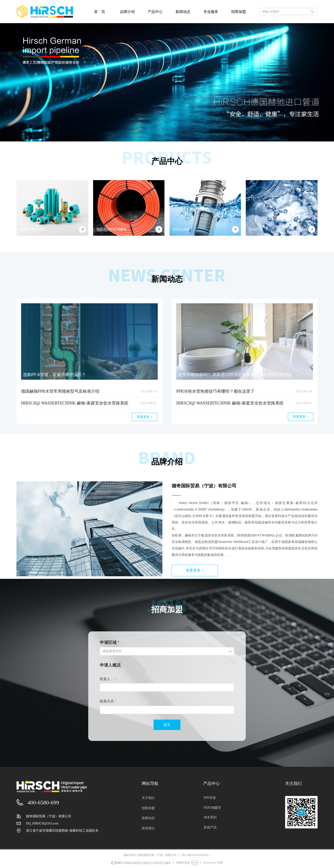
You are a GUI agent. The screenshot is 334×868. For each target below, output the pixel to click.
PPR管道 (210, 798)
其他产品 (210, 827)
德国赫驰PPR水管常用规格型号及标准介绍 (60, 391)
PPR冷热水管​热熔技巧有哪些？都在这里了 (215, 391)
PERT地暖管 (212, 808)
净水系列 (210, 817)
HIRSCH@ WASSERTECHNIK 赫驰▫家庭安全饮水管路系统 (75, 403)
